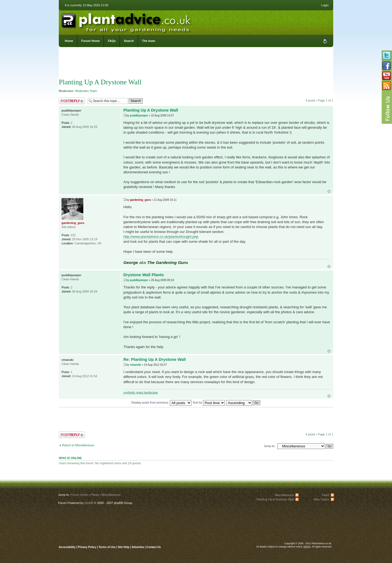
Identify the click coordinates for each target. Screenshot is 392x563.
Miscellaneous (111, 495)
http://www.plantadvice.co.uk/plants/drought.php (161, 237)
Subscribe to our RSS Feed (387, 86)
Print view (325, 41)
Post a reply (72, 101)
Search (129, 41)
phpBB (89, 503)
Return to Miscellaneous (78, 445)
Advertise (138, 547)
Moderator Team (86, 91)
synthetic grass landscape (141, 392)
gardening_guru (140, 200)
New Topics (321, 499)
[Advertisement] (196, 64)
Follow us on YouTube (387, 76)
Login (325, 5)
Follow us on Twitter (387, 56)
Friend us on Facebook (387, 66)
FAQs (112, 41)
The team (149, 41)
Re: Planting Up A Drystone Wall (154, 359)
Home (69, 41)
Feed (325, 495)
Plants (95, 495)
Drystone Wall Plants (144, 275)
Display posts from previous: (161, 402)
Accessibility (67, 547)
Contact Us (154, 547)
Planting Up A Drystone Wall (100, 82)
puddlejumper (139, 116)
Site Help (124, 547)
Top (329, 191)
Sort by (209, 402)
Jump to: (269, 446)
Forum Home (91, 41)
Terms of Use (107, 547)
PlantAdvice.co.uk (127, 21)
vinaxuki (136, 365)
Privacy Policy (88, 547)
